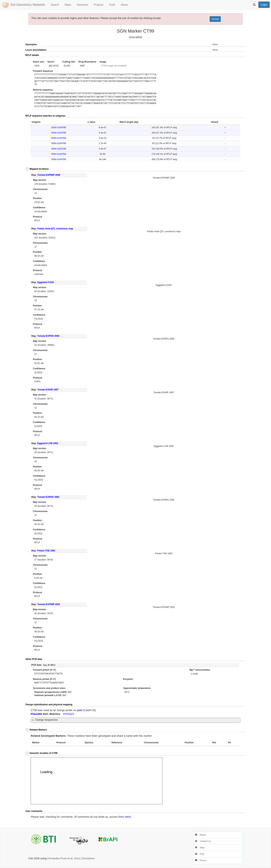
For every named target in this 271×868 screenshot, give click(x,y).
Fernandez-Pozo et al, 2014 (64, 858)
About (124, 5)
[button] (235, 55)
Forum (201, 860)
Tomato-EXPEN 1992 (48, 497)
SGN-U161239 (59, 149)
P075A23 (69, 714)
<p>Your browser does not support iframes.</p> (97, 781)
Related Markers (36, 730)
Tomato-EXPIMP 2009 (49, 175)
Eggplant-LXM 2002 (48, 443)
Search (55, 5)
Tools (112, 5)
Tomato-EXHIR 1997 (48, 390)
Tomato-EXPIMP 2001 (49, 604)
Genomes (83, 5)
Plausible (36, 714)
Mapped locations (37, 169)
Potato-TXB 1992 (46, 551)
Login (264, 5)
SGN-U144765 (59, 127)
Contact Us (203, 841)
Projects (99, 5)
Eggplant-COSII (46, 282)
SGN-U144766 (59, 133)
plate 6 (81, 710)
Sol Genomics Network (28, 5)
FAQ (200, 854)
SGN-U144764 (59, 138)
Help (200, 848)
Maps (68, 5)
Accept (215, 19)
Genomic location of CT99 (41, 753)
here (128, 817)
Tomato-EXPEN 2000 (48, 336)
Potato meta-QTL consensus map (55, 229)
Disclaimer (88, 858)
